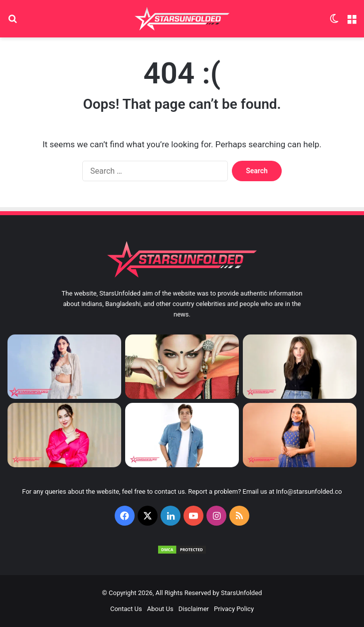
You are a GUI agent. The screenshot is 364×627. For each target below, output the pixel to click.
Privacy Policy (234, 609)
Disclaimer (194, 609)
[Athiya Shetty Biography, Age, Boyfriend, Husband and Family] (64, 367)
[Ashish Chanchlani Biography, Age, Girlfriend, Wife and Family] (182, 435)
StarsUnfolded (241, 593)
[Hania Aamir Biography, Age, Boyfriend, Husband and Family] (64, 435)
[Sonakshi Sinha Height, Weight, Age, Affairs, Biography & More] (182, 367)
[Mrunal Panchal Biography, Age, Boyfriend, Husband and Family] (300, 435)
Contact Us (126, 609)
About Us (160, 609)
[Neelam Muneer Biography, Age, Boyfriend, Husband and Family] (300, 367)
